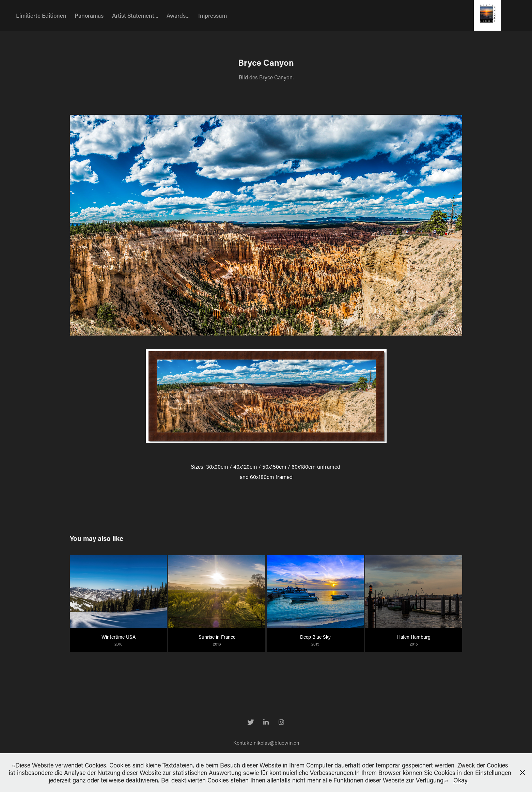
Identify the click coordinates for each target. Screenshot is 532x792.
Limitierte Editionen (41, 15)
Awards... (178, 15)
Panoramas (89, 15)
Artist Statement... (135, 15)
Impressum (213, 15)
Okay (460, 780)
